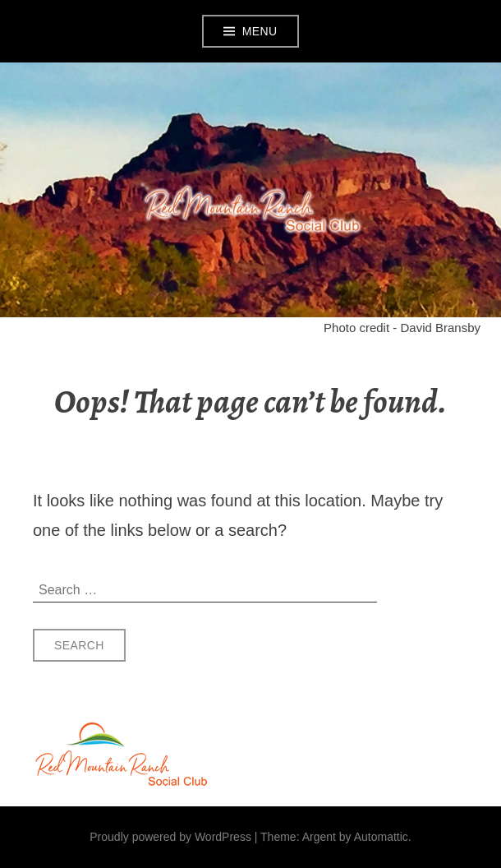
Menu (260, 31)
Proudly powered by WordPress (170, 837)
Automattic (381, 837)
